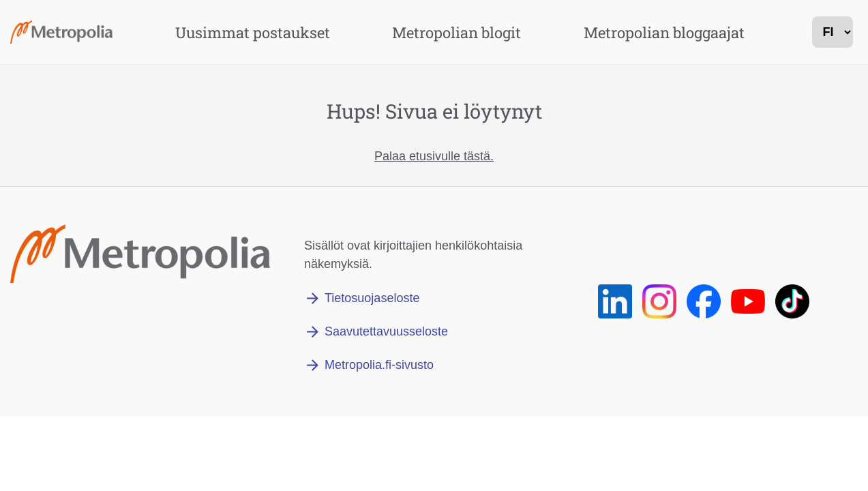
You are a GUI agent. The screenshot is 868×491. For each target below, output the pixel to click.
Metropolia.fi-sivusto (379, 365)
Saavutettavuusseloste (386, 331)
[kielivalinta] (833, 32)
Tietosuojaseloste (372, 298)
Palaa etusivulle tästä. (434, 156)
